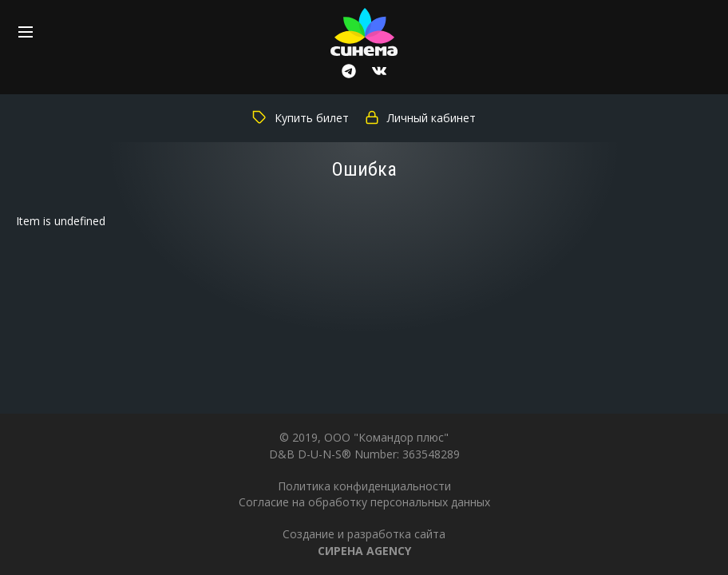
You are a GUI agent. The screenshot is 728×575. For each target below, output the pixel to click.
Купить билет (301, 118)
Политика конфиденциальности (364, 486)
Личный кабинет (420, 118)
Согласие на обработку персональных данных (364, 502)
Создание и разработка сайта (364, 542)
